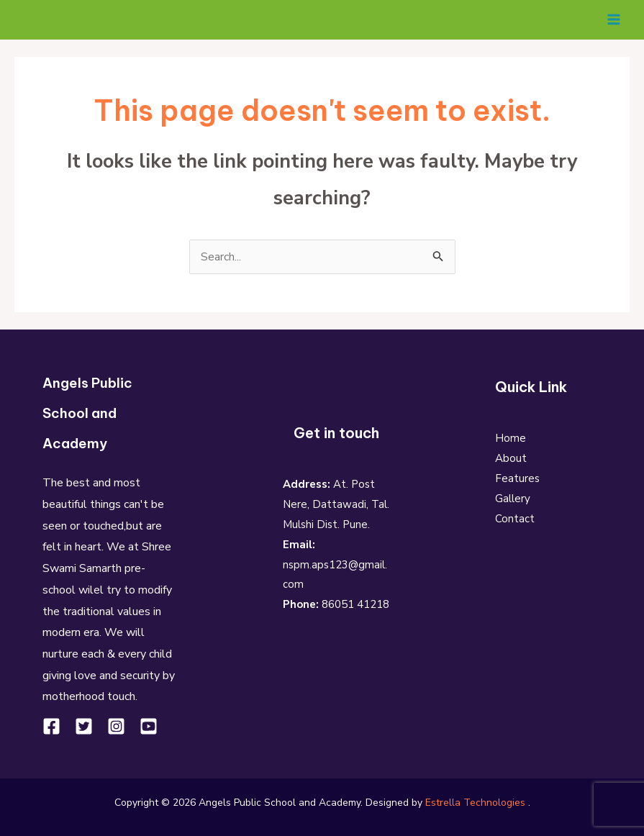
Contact (515, 519)
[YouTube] (149, 726)
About (511, 458)
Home (511, 438)
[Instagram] (116, 726)
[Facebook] (51, 726)
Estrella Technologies (475, 802)
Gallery (513, 499)
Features (517, 478)
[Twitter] (84, 726)
